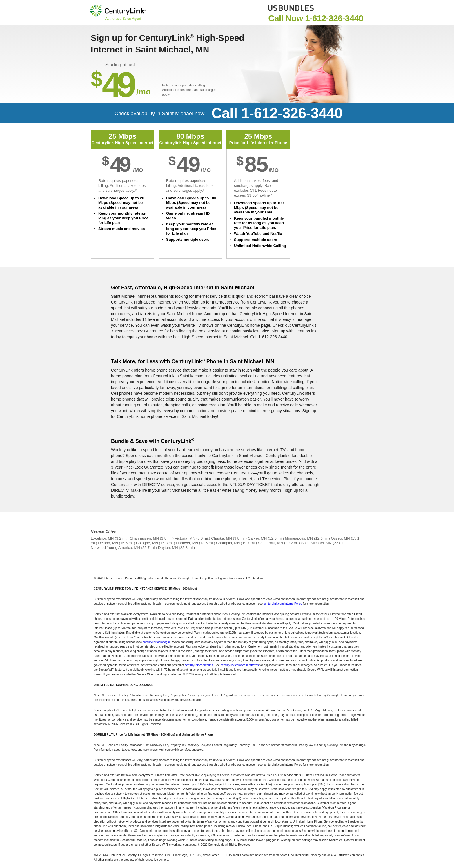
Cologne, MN (147, 543)
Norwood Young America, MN (115, 548)
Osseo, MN (340, 538)
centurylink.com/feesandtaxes (240, 665)
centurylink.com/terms (199, 665)
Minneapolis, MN (299, 538)
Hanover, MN (187, 543)
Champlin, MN (228, 543)
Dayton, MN (168, 548)
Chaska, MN (221, 538)
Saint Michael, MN (316, 543)
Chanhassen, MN (144, 538)
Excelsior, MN (102, 538)
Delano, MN (108, 543)
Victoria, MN (185, 538)
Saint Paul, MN (271, 543)
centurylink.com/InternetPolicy (283, 604)
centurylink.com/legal (156, 642)
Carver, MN (257, 538)
